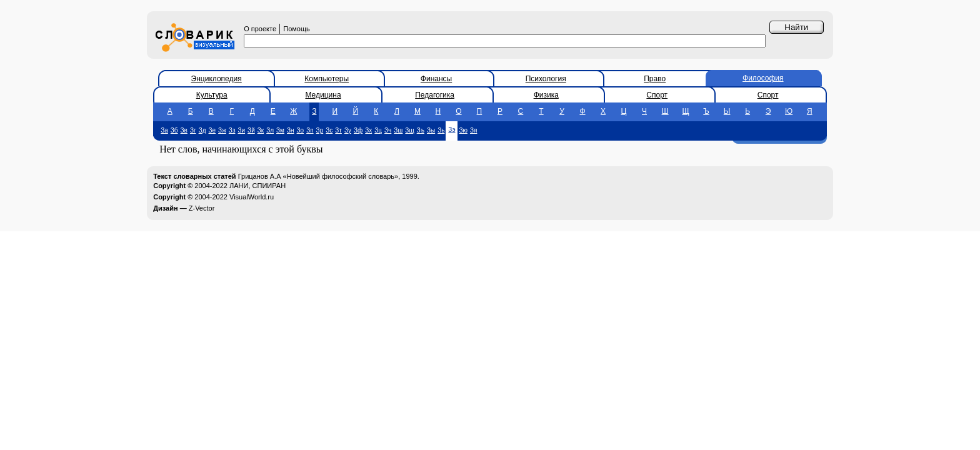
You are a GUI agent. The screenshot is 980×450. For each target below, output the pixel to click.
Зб (174, 130)
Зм (280, 130)
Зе (212, 130)
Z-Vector (202, 208)
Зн (291, 130)
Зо (301, 130)
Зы (431, 130)
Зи (241, 130)
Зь (441, 130)
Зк (261, 130)
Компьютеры (327, 79)
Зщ (409, 130)
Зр (320, 130)
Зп (310, 130)
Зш (398, 130)
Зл (270, 130)
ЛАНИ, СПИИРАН (257, 186)
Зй (251, 130)
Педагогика (435, 95)
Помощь (297, 29)
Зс (329, 130)
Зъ (421, 130)
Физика (546, 95)
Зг (193, 130)
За (164, 130)
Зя (473, 130)
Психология (546, 79)
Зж (222, 130)
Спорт (657, 95)
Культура (212, 95)
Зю (463, 130)
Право (655, 79)
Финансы (436, 79)
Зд (202, 130)
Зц (378, 130)
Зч (388, 130)
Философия (763, 78)
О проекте (260, 29)
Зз (232, 130)
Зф (358, 130)
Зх (368, 130)
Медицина (323, 95)
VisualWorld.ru (252, 197)
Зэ (452, 130)
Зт (338, 130)
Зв (184, 130)
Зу (348, 130)
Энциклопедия (217, 79)
